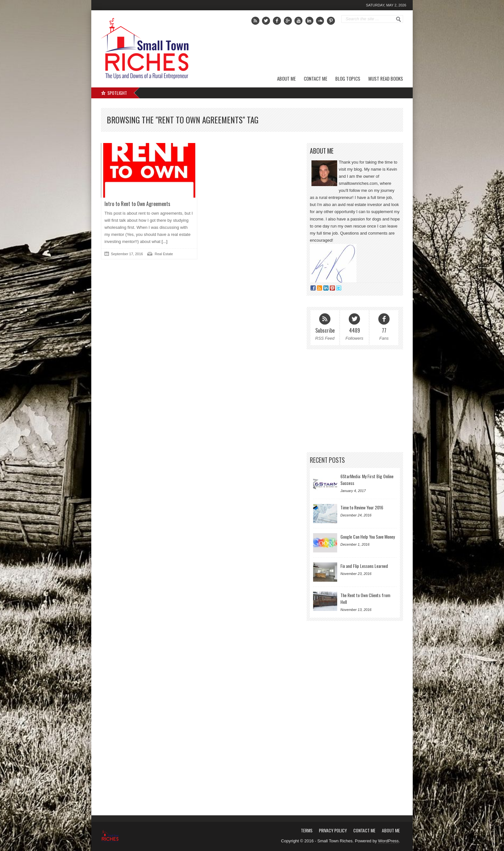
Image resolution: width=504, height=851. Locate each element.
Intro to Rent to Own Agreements (137, 204)
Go (399, 19)
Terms (307, 830)
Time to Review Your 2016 (362, 507)
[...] (164, 242)
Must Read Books (386, 78)
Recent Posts (327, 460)
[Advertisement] (329, 50)
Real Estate (164, 254)
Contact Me (315, 78)
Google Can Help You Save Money (368, 537)
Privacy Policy (333, 830)
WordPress (388, 841)
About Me (286, 78)
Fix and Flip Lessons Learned (364, 566)
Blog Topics (348, 78)
